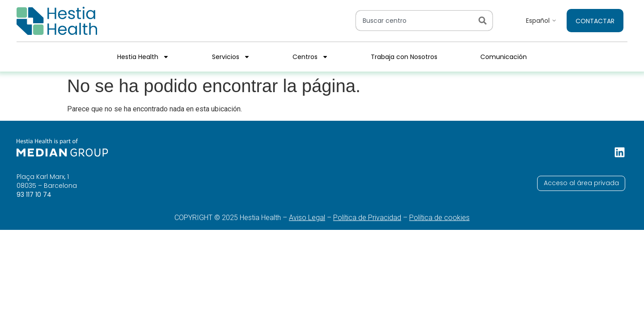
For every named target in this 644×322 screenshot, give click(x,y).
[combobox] (415, 21)
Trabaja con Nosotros (404, 57)
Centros (310, 57)
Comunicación (504, 57)
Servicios (231, 57)
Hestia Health (143, 57)
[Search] (484, 21)
